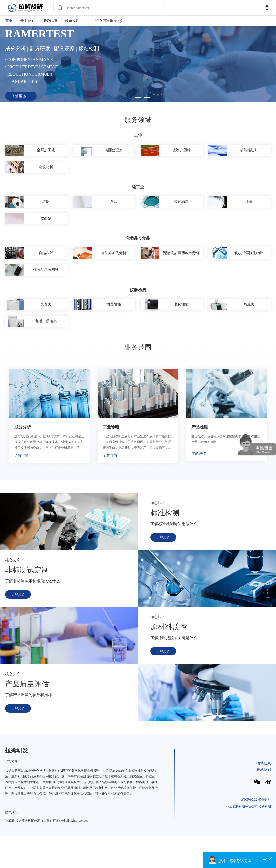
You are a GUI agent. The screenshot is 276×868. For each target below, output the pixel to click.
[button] (128, 112)
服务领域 (50, 21)
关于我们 (27, 21)
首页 (9, 21)
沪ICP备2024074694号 (256, 842)
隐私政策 (11, 854)
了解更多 (164, 579)
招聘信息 (264, 805)
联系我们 (72, 21)
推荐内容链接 (109, 21)
